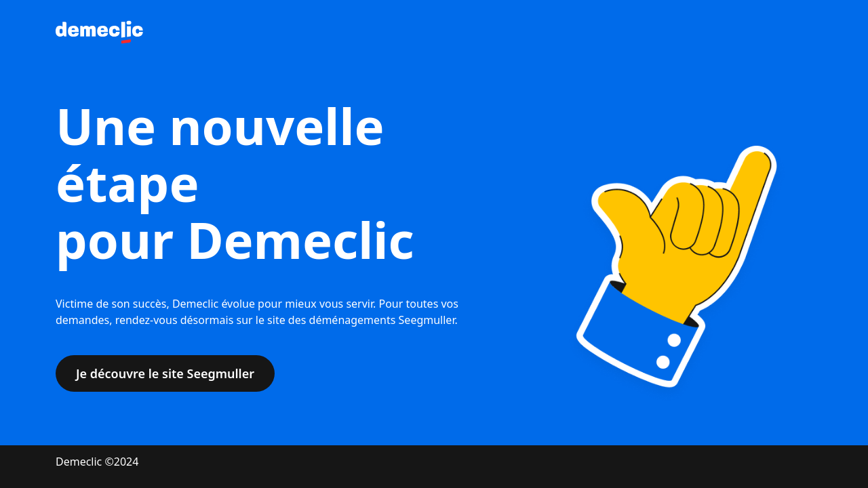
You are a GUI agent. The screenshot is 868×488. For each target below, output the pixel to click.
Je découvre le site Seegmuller (165, 373)
